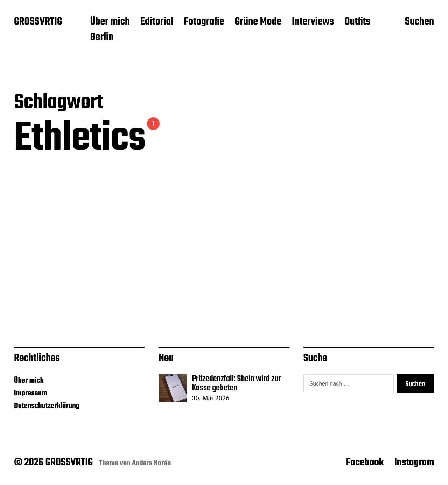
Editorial (157, 22)
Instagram (414, 463)
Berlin (102, 37)
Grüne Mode (258, 22)
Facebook (365, 463)
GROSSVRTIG (38, 22)
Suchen (419, 22)
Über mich (110, 22)
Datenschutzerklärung (47, 406)
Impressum (31, 393)
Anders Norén (152, 463)
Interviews (313, 22)
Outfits (357, 22)
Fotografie (204, 22)
